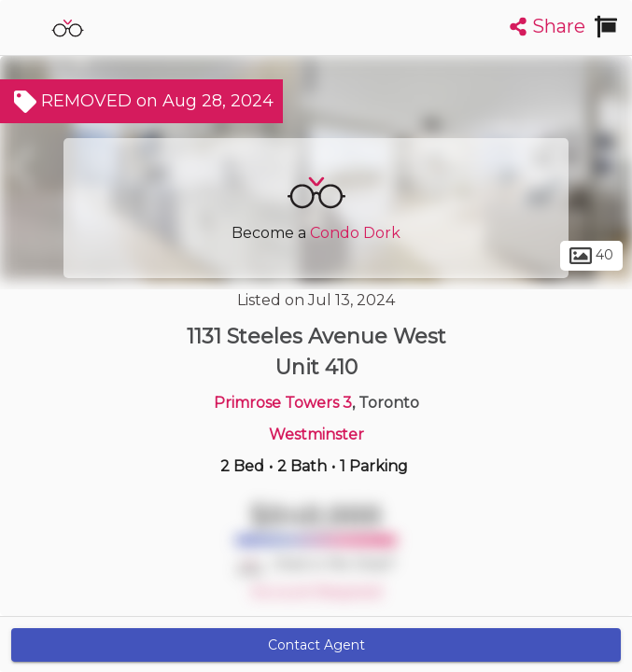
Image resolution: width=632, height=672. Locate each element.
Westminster (316, 434)
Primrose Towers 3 (283, 403)
